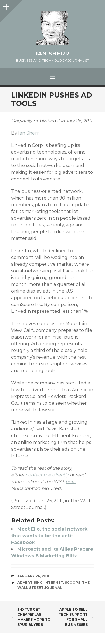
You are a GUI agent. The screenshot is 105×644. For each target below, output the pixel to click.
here (71, 482)
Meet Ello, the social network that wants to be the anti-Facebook (49, 536)
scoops (73, 582)
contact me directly (47, 475)
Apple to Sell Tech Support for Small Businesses (76, 617)
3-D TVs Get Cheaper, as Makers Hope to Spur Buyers (31, 617)
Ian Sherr (53, 54)
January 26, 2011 (33, 576)
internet (54, 582)
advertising (30, 582)
